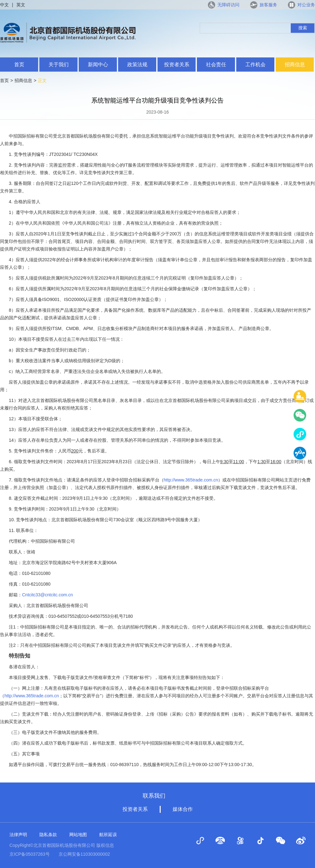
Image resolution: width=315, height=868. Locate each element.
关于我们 (59, 65)
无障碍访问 (228, 5)
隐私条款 (48, 835)
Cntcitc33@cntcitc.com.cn (47, 595)
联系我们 (154, 796)
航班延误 (108, 835)
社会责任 (216, 65)
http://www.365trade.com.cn (191, 480)
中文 (4, 5)
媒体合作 (183, 809)
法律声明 (18, 835)
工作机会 (255, 65)
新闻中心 (98, 65)
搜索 (303, 28)
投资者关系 (177, 65)
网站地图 (78, 835)
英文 (21, 5)
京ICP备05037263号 (30, 854)
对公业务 (306, 5)
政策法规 (137, 65)
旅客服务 (268, 5)
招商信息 (295, 65)
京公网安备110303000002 (84, 854)
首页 (19, 65)
